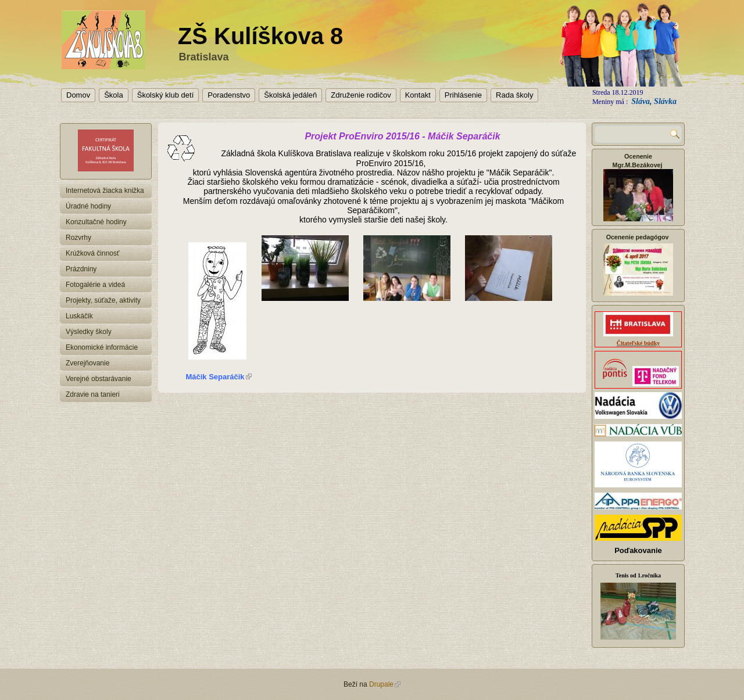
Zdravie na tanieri (93, 394)
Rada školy (514, 95)
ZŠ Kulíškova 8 (261, 36)
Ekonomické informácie (102, 347)
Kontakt (418, 95)
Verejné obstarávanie (99, 379)
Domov (78, 95)
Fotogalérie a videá (95, 285)
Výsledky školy (89, 332)
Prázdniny (81, 269)
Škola (114, 95)
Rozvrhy (78, 238)
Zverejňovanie (87, 363)
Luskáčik (79, 316)
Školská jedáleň (290, 95)
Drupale (385, 684)
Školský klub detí (166, 95)
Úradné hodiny (88, 206)
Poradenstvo (229, 95)
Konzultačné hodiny (96, 222)
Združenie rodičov (361, 95)
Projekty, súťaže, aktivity (103, 300)
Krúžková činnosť (93, 253)
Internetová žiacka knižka (105, 191)
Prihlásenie (463, 95)
